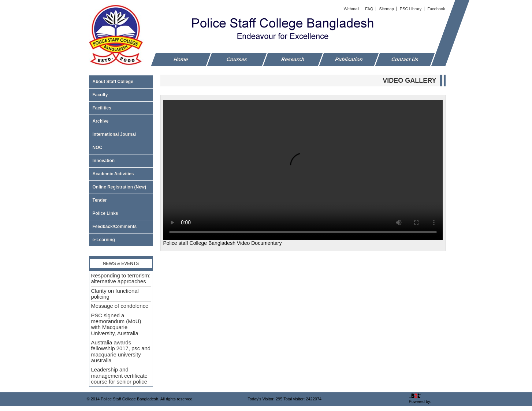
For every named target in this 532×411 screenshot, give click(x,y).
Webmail (352, 9)
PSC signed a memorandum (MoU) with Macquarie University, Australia (116, 324)
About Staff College (121, 82)
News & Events (121, 264)
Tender (121, 200)
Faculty (121, 95)
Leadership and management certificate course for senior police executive (119, 379)
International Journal (121, 134)
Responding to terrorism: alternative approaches (121, 279)
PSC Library (411, 9)
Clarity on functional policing (115, 294)
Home (181, 59)
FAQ (370, 9)
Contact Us (405, 59)
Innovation (104, 161)
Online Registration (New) (120, 187)
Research (293, 59)
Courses (237, 59)
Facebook (436, 9)
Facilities (121, 108)
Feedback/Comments (115, 227)
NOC (98, 147)
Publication (349, 59)
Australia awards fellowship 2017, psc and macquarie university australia (121, 352)
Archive (121, 121)
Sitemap (387, 9)
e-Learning (104, 240)
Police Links (105, 213)
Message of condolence (120, 306)
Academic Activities (113, 174)
